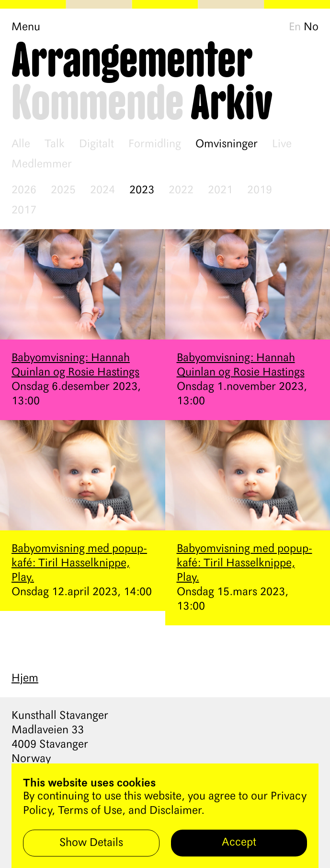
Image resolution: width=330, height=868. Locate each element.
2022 (181, 190)
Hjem (25, 679)
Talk (55, 144)
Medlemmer (42, 164)
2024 (102, 190)
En (295, 27)
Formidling (155, 144)
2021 (220, 190)
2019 (260, 190)
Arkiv (232, 104)
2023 (142, 190)
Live (282, 144)
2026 (24, 190)
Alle (21, 144)
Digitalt (97, 144)
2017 (24, 211)
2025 (63, 190)
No (311, 27)
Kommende (98, 104)
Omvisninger (227, 144)
